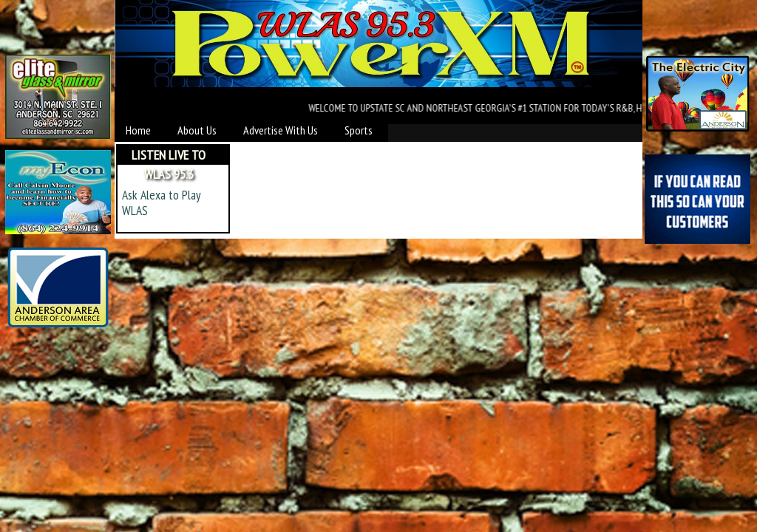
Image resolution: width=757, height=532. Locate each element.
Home (138, 130)
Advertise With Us (281, 130)
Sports (359, 130)
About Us (197, 130)
